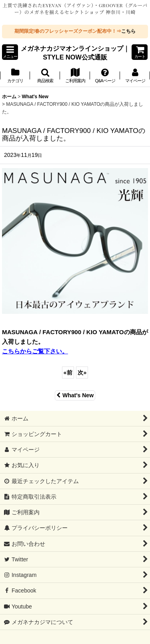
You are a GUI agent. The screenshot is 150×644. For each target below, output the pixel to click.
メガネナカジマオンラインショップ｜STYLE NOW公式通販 (75, 53)
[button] (10, 52)
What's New (75, 395)
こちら (128, 31)
